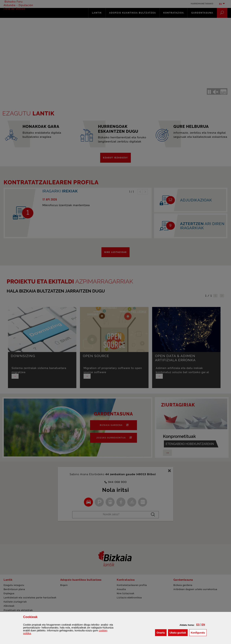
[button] (198, 625)
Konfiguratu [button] (199, 632)
